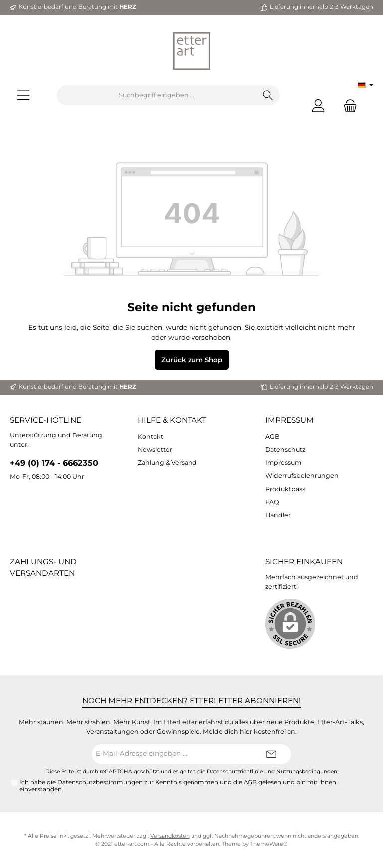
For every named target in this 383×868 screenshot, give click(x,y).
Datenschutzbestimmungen (100, 782)
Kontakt (150, 437)
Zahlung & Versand (167, 463)
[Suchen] (268, 95)
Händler (278, 515)
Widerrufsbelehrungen (302, 476)
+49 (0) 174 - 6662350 (54, 463)
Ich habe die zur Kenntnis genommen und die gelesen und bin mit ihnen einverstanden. (178, 786)
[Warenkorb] (347, 106)
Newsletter (155, 450)
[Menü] (23, 96)
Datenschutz (285, 450)
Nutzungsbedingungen (307, 771)
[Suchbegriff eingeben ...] (157, 95)
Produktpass (285, 489)
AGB (273, 437)
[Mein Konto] (318, 106)
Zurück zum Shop (192, 360)
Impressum (289, 420)
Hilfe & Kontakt (172, 420)
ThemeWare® (269, 844)
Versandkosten (170, 836)
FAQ (272, 502)
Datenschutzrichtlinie (235, 771)
